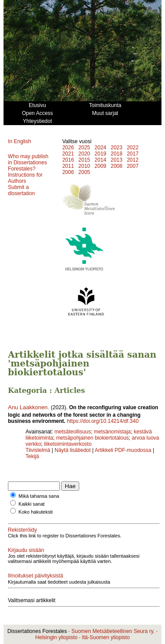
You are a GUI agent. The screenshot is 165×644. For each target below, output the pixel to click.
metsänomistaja (112, 432)
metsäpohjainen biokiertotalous (92, 438)
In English (20, 141)
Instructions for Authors (25, 178)
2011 (68, 166)
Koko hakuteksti (36, 512)
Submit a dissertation (21, 190)
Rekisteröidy (22, 530)
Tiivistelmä (38, 450)
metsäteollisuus (73, 432)
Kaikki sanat (31, 504)
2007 (133, 166)
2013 (116, 160)
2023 (116, 148)
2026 (68, 148)
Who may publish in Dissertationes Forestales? (28, 163)
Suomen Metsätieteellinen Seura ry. (113, 631)
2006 (68, 172)
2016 (68, 160)
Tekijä (32, 456)
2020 (84, 154)
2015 (84, 160)
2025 (84, 148)
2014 (101, 160)
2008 (116, 166)
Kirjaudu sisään (26, 550)
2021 (68, 154)
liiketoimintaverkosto (68, 444)
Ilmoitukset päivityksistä (35, 576)
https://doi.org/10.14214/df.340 (103, 421)
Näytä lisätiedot (73, 450)
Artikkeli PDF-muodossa (123, 450)
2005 (84, 172)
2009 (101, 166)
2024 (101, 148)
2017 (133, 154)
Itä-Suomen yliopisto (106, 637)
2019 (101, 154)
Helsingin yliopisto (56, 637)
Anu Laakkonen (28, 407)
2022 (133, 148)
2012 (133, 160)
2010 (84, 166)
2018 (116, 154)
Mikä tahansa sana (39, 496)
